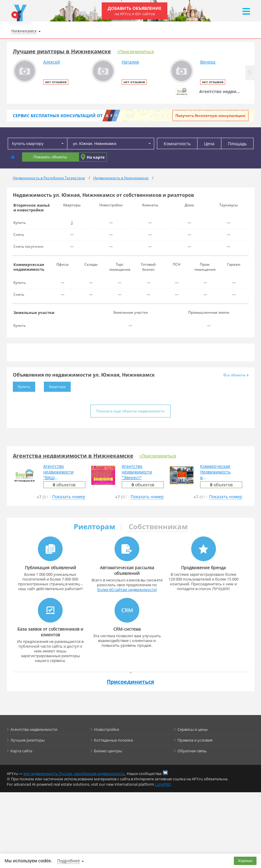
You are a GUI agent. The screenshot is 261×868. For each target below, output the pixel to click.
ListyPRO (163, 784)
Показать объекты (50, 157)
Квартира (55, 385)
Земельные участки (34, 312)
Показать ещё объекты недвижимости (130, 411)
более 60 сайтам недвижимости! (127, 590)
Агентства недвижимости (34, 729)
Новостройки (106, 729)
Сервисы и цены (193, 729)
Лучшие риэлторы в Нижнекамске (62, 51)
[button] (250, 73)
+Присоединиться (135, 51)
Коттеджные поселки (113, 740)
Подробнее (69, 861)
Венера (208, 62)
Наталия (130, 62)
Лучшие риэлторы (28, 740)
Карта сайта (21, 751)
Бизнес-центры (108, 751)
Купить (21, 385)
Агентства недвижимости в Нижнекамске (73, 456)
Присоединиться (130, 682)
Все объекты (236, 375)
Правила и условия (195, 740)
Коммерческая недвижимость (29, 267)
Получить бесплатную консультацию (210, 116)
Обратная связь (192, 751)
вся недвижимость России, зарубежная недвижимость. (75, 773)
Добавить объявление (135, 11)
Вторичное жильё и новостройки (32, 208)
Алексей (52, 62)
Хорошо (245, 861)
